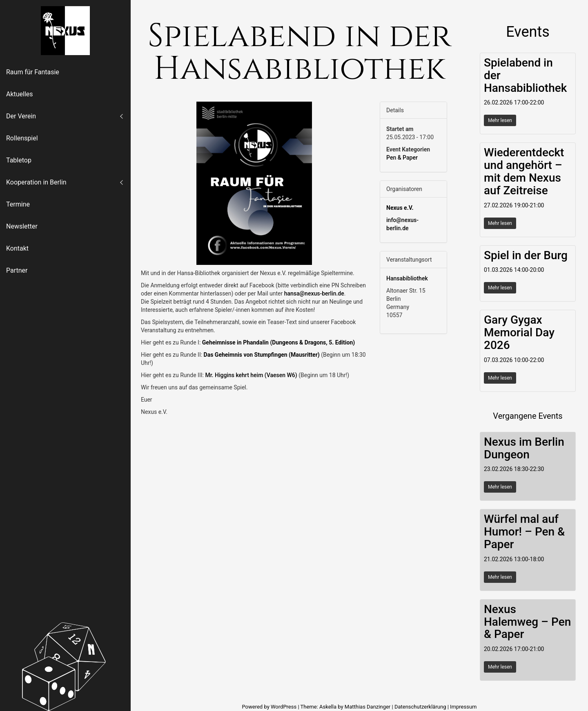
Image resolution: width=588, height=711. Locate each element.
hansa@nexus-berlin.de (314, 293)
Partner (17, 270)
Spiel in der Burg (526, 255)
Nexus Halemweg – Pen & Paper (527, 622)
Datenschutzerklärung (420, 707)
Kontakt (17, 248)
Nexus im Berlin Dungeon (524, 448)
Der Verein (21, 116)
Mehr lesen (500, 120)
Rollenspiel (22, 138)
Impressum (463, 707)
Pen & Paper (402, 158)
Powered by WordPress (270, 707)
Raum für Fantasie (33, 72)
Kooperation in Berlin (36, 182)
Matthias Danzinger (367, 707)
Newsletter (22, 226)
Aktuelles (20, 94)
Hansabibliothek (407, 278)
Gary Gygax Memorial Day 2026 (519, 332)
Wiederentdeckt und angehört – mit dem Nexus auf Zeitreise (524, 171)
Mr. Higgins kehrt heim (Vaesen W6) (251, 375)
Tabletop (19, 160)
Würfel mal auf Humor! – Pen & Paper (524, 532)
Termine (18, 204)
